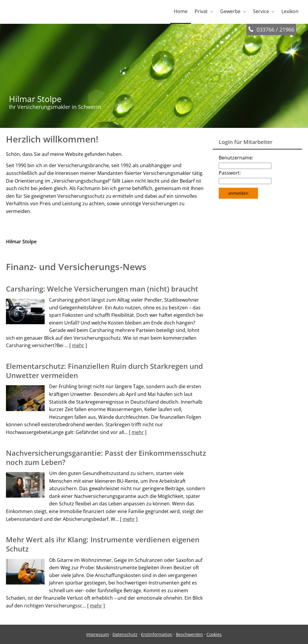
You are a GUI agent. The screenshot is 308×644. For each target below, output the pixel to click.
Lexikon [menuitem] (290, 11)
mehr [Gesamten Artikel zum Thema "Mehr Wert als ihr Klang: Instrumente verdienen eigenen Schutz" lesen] (96, 606)
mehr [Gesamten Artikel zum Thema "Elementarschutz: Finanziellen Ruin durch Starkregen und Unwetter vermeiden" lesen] (138, 432)
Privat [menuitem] (201, 11)
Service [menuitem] (261, 11)
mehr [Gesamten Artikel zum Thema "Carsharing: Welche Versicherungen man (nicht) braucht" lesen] (78, 345)
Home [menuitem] (181, 11)
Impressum (98, 634)
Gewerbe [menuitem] (230, 11)
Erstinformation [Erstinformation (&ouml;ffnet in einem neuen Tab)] (157, 634)
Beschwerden (189, 634)
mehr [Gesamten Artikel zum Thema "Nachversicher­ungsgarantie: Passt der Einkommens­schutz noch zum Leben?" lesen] (129, 519)
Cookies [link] (214, 634)
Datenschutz (125, 634)
